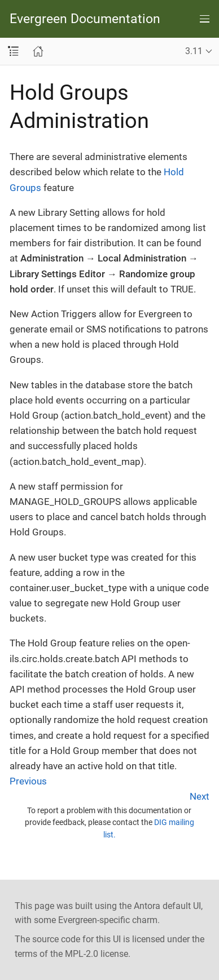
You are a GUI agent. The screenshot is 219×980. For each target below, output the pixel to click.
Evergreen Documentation (85, 19)
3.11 (194, 51)
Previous (28, 781)
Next (200, 796)
